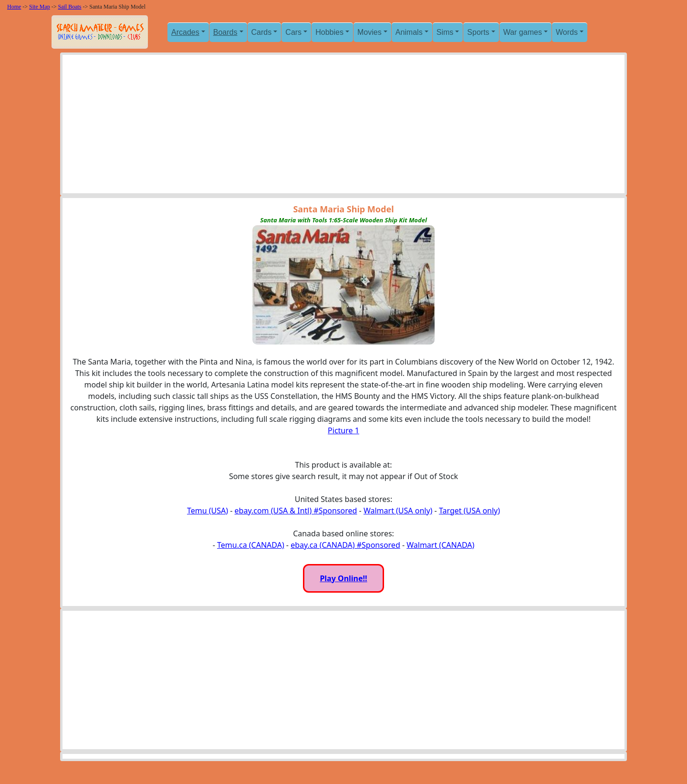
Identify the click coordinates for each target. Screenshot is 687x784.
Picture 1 (343, 430)
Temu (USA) (208, 511)
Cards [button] (262, 32)
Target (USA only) (469, 511)
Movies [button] (370, 32)
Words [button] (567, 32)
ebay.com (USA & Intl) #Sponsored (296, 511)
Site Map (40, 7)
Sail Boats (70, 7)
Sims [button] (445, 32)
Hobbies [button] (329, 32)
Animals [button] (409, 32)
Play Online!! (343, 578)
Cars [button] (293, 32)
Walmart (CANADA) (440, 545)
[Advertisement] (343, 126)
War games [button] (523, 32)
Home (14, 7)
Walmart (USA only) (398, 511)
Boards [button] (225, 32)
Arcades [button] (185, 32)
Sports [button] (478, 32)
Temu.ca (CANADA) (251, 545)
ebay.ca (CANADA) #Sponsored (345, 545)
